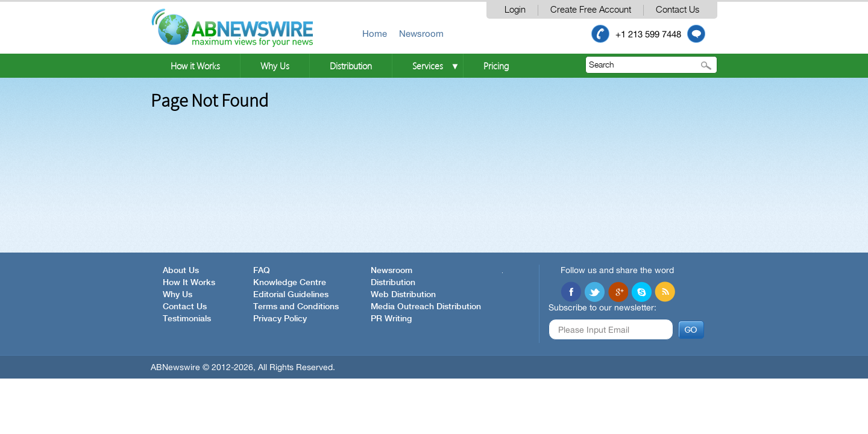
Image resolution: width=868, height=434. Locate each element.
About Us (181, 271)
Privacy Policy (280, 319)
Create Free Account (591, 10)
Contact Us (678, 10)
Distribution (351, 66)
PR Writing (391, 319)
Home (375, 33)
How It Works (189, 283)
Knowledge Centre (290, 283)
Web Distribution (403, 295)
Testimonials (187, 319)
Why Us (275, 66)
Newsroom (421, 33)
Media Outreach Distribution (426, 307)
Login (515, 10)
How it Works (195, 66)
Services (428, 66)
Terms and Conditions (296, 307)
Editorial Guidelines (291, 295)
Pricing (496, 66)
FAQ (262, 271)
